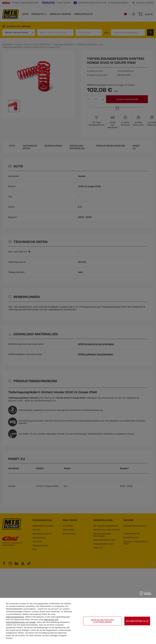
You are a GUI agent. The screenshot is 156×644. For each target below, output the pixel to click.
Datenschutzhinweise (15, 617)
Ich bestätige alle (137, 621)
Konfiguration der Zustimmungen (102, 621)
